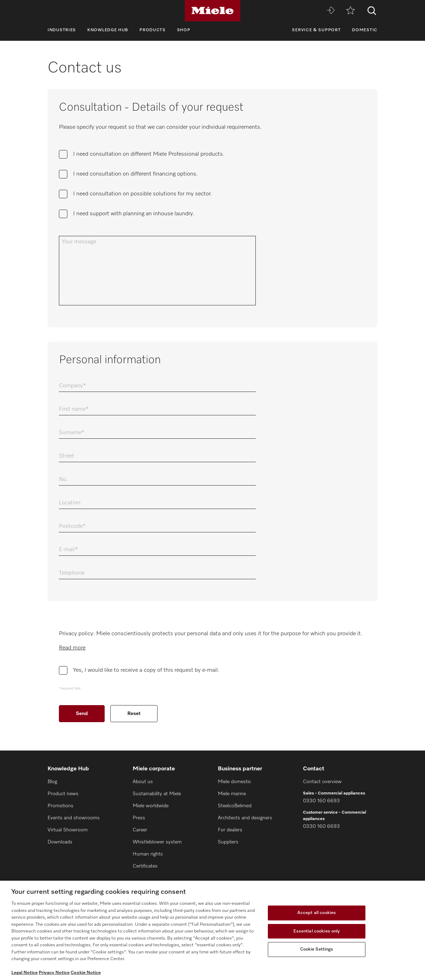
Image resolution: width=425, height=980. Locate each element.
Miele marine (232, 794)
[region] (213, 930)
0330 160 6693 (321, 801)
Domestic (365, 30)
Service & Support (316, 30)
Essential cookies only (317, 931)
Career (140, 830)
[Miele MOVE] (331, 11)
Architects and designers (245, 818)
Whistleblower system (157, 842)
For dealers (230, 830)
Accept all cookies (317, 913)
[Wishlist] (351, 11)
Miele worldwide (151, 806)
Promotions (60, 806)
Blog (52, 782)
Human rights (148, 854)
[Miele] (213, 11)
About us (143, 782)
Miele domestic (234, 782)
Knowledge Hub (108, 30)
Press (139, 818)
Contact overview (322, 782)
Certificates (145, 866)
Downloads (60, 842)
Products (153, 30)
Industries (62, 30)
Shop (184, 30)
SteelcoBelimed (235, 806)
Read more (72, 648)
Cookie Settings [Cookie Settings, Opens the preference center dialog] (317, 949)
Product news (63, 794)
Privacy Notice (54, 973)
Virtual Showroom (68, 830)
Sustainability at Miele (157, 794)
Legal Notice (24, 973)
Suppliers (228, 842)
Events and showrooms (74, 818)
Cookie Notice (86, 973)
